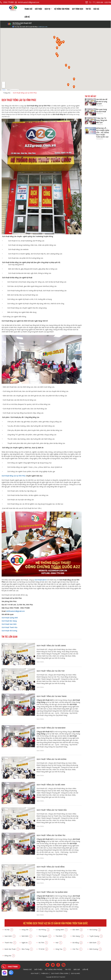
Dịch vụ (48, 9)
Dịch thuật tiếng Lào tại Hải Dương (51, 759)
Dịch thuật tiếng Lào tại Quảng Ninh (52, 892)
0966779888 (13, 967)
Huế (59, 943)
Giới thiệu (38, 9)
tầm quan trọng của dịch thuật (101, 110)
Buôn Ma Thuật (12, 949)
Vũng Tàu (61, 949)
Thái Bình (61, 936)
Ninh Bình (27, 936)
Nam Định (10, 936)
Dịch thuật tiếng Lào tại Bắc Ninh (51, 785)
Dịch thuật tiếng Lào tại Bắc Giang (51, 646)
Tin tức (88, 9)
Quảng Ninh (62, 930)
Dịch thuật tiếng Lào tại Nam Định (51, 728)
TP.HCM (43, 949)
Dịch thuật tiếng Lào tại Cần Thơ (51, 671)
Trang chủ (28, 9)
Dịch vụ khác (76, 973)
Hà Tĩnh (43, 943)
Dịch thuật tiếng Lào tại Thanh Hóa (52, 810)
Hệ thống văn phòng (62, 9)
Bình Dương (96, 949)
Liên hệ (27, 17)
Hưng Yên (27, 930)
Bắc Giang (78, 936)
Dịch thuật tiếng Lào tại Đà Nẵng (51, 867)
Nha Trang (27, 949)
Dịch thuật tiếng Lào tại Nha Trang (52, 696)
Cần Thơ (77, 949)
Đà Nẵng (78, 943)
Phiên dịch (45, 973)
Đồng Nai (10, 956)
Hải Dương (95, 930)
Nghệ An (27, 943)
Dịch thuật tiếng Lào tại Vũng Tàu (51, 835)
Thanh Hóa (10, 943)
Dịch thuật (35, 973)
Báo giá (96, 9)
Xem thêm (40, 662)
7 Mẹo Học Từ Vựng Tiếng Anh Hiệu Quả (101, 120)
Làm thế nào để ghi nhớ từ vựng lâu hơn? (102, 102)
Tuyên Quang (96, 936)
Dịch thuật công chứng (60, 973)
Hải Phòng (44, 930)
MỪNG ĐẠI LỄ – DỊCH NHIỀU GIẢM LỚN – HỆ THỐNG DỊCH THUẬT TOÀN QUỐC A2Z (102, 133)
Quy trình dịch (78, 9)
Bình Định (95, 943)
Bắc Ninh (78, 930)
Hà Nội (9, 930)
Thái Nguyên (45, 936)
